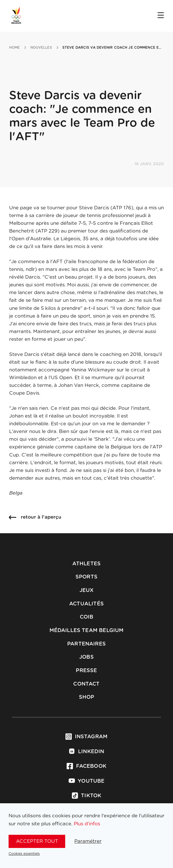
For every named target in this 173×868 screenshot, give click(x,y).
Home (14, 48)
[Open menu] (161, 16)
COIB (87, 617)
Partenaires (87, 644)
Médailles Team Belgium (87, 631)
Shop (87, 697)
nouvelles (41, 48)
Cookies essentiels (24, 854)
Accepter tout (37, 841)
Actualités (87, 604)
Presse (86, 671)
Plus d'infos (87, 824)
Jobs (87, 657)
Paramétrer (88, 841)
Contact (86, 684)
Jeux (87, 591)
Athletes (87, 564)
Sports (87, 577)
